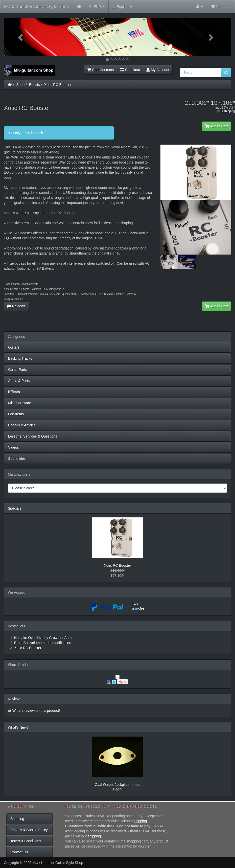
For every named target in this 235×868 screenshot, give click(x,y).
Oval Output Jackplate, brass (117, 785)
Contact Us (19, 852)
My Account (158, 70)
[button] (21, 37)
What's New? (18, 727)
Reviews (16, 306)
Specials (15, 508)
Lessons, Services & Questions (33, 436)
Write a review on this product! (36, 711)
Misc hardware (20, 403)
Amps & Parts (19, 381)
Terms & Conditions (26, 841)
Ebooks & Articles (22, 425)
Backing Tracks (20, 358)
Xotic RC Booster (58, 85)
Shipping (17, 819)
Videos (14, 447)
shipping (229, 111)
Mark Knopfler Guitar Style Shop (37, 7)
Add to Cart (217, 126)
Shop (21, 85)
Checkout (130, 70)
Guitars (14, 347)
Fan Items (16, 414)
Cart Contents (100, 70)
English (122, 7)
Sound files (17, 459)
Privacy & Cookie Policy (29, 830)
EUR (97, 7)
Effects (34, 85)
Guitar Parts (18, 370)
